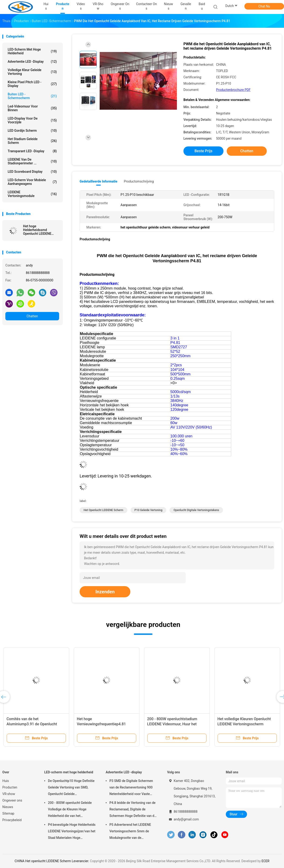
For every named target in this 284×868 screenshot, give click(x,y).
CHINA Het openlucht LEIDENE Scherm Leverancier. (52, 861)
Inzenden (105, 592)
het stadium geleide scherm (32, 141)
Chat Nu (264, 6)
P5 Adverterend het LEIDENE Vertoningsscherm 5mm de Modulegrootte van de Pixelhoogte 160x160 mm (130, 832)
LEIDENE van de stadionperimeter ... (32, 161)
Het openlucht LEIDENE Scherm (103, 510)
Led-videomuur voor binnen (32, 108)
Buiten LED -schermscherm (32, 96)
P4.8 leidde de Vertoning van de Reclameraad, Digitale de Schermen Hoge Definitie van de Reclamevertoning (133, 810)
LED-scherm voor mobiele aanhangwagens (32, 182)
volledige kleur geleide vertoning (32, 72)
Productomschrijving (139, 181)
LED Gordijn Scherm (32, 131)
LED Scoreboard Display (32, 172)
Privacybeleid (12, 820)
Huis (6, 781)
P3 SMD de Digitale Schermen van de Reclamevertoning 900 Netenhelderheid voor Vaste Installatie (131, 788)
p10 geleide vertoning (149, 510)
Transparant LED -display (32, 151)
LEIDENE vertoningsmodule (32, 194)
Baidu (202, 6)
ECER (266, 861)
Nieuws (8, 807)
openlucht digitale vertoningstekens (196, 510)
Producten (10, 787)
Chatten (32, 316)
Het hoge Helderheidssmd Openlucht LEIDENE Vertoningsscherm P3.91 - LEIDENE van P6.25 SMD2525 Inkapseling (38, 230)
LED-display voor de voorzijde (32, 120)
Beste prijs (204, 151)
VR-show (9, 794)
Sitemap (8, 813)
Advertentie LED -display (32, 62)
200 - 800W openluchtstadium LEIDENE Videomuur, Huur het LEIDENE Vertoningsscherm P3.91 (176, 724)
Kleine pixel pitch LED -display (32, 84)
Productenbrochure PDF (233, 90)
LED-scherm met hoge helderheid (32, 51)
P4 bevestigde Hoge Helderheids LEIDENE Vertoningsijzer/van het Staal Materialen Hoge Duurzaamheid (72, 832)
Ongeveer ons (12, 800)
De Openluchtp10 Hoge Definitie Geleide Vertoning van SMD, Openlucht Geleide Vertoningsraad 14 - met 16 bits (71, 788)
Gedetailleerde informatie (98, 181)
